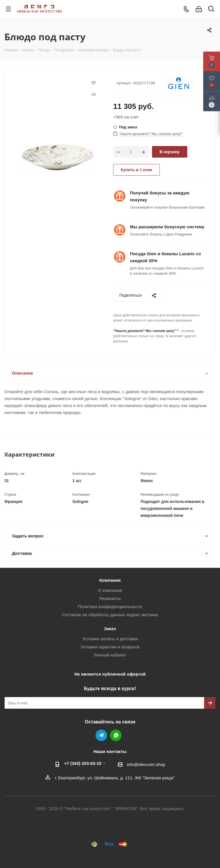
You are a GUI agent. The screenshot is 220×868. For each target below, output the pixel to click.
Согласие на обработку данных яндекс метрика (110, 615)
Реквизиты (110, 598)
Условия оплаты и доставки (110, 639)
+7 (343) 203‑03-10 (83, 763)
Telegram (101, 735)
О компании (110, 590)
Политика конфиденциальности (110, 607)
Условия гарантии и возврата (110, 647)
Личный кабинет (110, 655)
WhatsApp (116, 735)
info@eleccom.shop (146, 764)
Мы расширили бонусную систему (167, 227)
